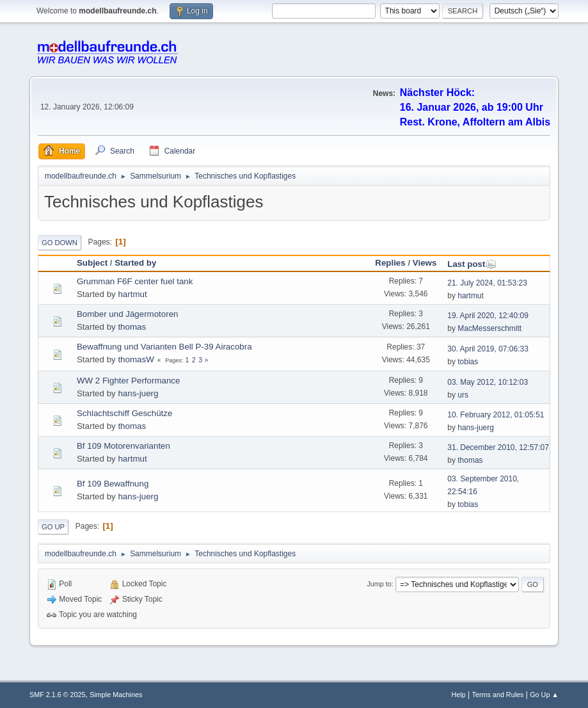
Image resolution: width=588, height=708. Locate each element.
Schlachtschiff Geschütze (124, 413)
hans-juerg (138, 393)
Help (459, 695)
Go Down (60, 243)
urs (463, 395)
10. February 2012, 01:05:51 (496, 415)
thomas (132, 327)
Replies (390, 263)
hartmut (132, 294)
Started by (135, 263)
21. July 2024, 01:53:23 (487, 283)
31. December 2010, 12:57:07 (498, 447)
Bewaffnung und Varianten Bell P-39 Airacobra (164, 347)
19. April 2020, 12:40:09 (488, 316)
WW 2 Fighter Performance (128, 381)
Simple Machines (116, 695)
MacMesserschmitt (489, 328)
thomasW (136, 359)
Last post (472, 264)
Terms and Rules (498, 695)
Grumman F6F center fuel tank (135, 281)
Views (425, 263)
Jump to (379, 584)
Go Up (53, 527)
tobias (468, 362)
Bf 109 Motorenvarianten (123, 446)
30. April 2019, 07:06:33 (488, 349)
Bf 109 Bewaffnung (113, 484)
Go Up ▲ (544, 695)
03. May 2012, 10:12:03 (488, 382)
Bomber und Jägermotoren (128, 314)
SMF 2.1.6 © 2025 (58, 695)
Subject (92, 263)
